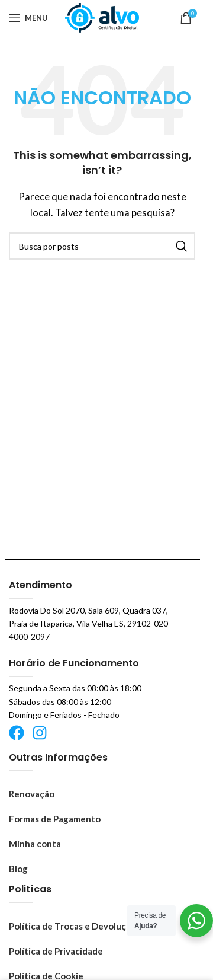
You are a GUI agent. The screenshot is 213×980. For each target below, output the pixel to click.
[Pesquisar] (102, 246)
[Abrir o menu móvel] (28, 18)
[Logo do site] (102, 17)
